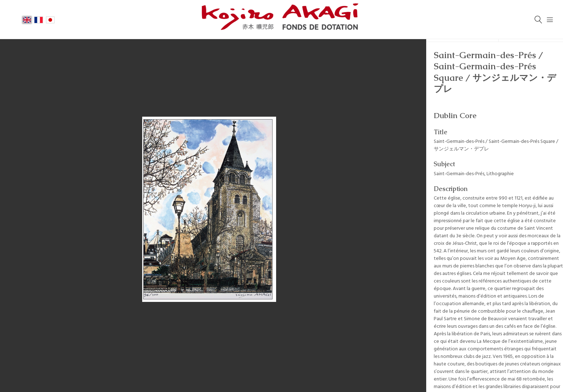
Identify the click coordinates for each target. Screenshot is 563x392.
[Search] (539, 20)
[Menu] (550, 20)
